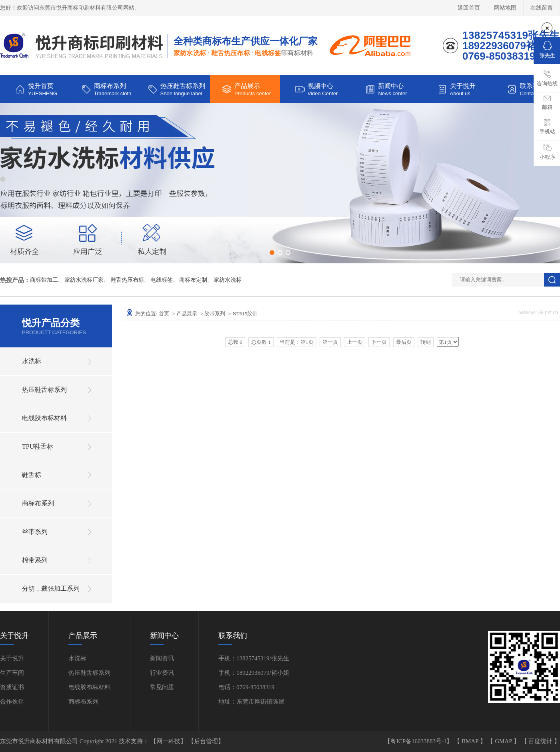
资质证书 (12, 687)
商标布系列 (38, 503)
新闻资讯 (162, 658)
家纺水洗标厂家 (84, 280)
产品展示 (187, 314)
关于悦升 (12, 658)
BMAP (471, 741)
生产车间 (12, 673)
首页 (164, 314)
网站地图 (505, 8)
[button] (272, 253)
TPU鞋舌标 (38, 446)
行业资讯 (162, 673)
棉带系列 (35, 560)
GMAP (504, 741)
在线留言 (542, 8)
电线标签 (162, 280)
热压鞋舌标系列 (44, 390)
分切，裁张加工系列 (51, 589)
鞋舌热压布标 (127, 280)
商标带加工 (44, 280)
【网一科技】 (169, 741)
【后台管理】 (206, 741)
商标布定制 (193, 280)
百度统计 (541, 741)
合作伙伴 (12, 702)
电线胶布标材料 (44, 418)
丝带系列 (35, 532)
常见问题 (162, 687)
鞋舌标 (32, 475)
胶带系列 (215, 314)
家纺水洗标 (228, 280)
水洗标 (32, 361)
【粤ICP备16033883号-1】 (419, 741)
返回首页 (469, 8)
